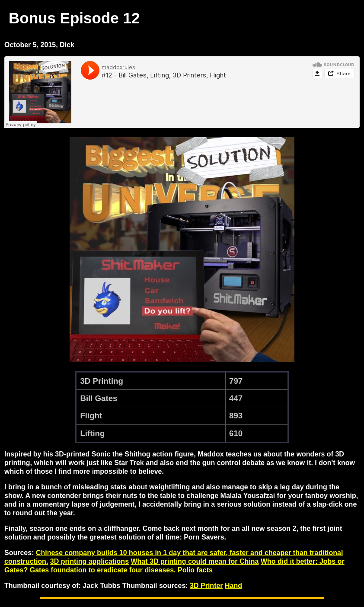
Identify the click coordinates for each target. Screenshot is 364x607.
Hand (233, 586)
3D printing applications (89, 561)
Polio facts (195, 570)
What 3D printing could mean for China (195, 561)
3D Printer (206, 586)
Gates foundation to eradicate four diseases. (103, 570)
